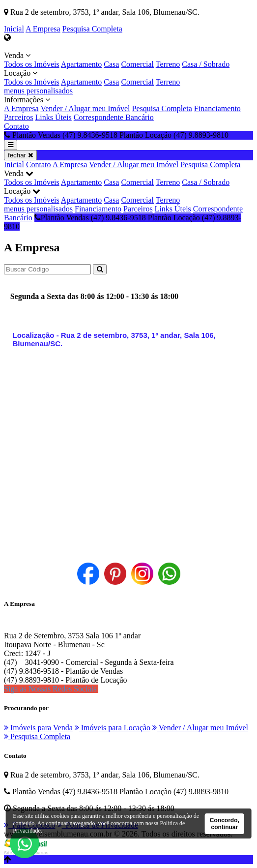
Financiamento (217, 108)
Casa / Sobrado (206, 64)
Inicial (14, 29)
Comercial (137, 64)
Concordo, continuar (225, 824)
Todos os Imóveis (32, 64)
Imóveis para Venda (38, 728)
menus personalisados (38, 91)
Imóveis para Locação (113, 728)
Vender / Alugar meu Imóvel (85, 108)
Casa (111, 64)
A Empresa (43, 29)
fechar (20, 155)
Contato (16, 126)
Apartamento (82, 64)
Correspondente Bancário (114, 117)
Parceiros (19, 117)
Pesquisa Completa (92, 29)
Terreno (168, 64)
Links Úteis (54, 117)
